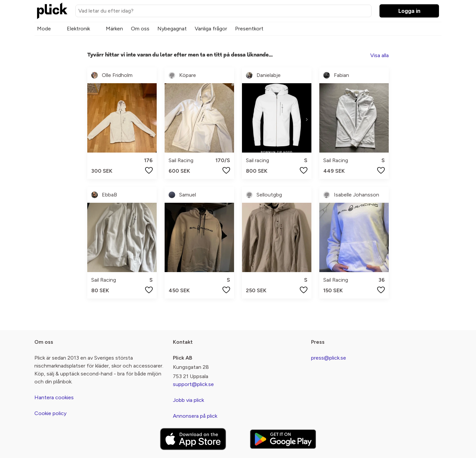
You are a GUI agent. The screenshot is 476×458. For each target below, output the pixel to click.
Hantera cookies (54, 397)
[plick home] (52, 11)
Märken (114, 29)
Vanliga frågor (211, 29)
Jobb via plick (188, 400)
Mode (44, 29)
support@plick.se (193, 384)
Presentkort (249, 29)
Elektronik (78, 29)
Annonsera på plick (195, 416)
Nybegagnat (172, 29)
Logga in (409, 11)
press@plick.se (329, 358)
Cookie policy (50, 413)
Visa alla (379, 55)
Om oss (140, 29)
